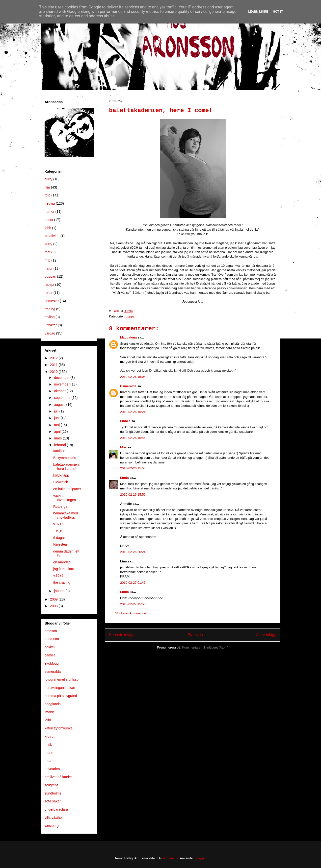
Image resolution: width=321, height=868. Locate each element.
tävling (50, 317)
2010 (54, 372)
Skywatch (61, 482)
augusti (60, 405)
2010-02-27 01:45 (133, 583)
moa (48, 761)
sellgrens (52, 785)
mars (58, 438)
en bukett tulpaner (67, 489)
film (47, 187)
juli (57, 411)
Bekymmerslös (65, 458)
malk (48, 745)
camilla (50, 655)
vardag (50, 333)
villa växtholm (55, 818)
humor (50, 212)
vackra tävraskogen (65, 498)
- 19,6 (58, 531)
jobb (48, 228)
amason (51, 631)
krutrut (50, 736)
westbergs (53, 826)
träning (50, 309)
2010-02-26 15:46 (133, 438)
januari (60, 591)
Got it (278, 12)
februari (60, 445)
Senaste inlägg (122, 635)
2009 (54, 599)
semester (52, 301)
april (58, 432)
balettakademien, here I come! (67, 467)
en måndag (62, 562)
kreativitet (52, 236)
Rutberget (61, 506)
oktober (60, 391)
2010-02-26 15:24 (133, 412)
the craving (62, 582)
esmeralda (53, 672)
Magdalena (128, 337)
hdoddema (171, 858)
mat (47, 252)
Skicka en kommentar (131, 613)
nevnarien (52, 769)
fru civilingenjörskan (60, 688)
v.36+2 (58, 576)
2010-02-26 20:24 (133, 552)
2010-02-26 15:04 (133, 377)
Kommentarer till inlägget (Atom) (205, 647)
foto (47, 195)
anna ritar (52, 639)
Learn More (258, 12)
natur (49, 268)
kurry (48, 244)
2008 (54, 606)
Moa (123, 447)
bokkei (50, 647)
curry (48, 179)
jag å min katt (64, 569)
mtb (47, 260)
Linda (124, 478)
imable (50, 712)
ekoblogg (52, 663)
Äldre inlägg (266, 635)
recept (49, 285)
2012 (54, 358)
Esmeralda (128, 386)
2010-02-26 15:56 (133, 494)
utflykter (51, 325)
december (62, 378)
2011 (54, 365)
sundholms (53, 793)
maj (57, 425)
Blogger (200, 858)
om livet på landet (58, 777)
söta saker (53, 801)
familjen (59, 451)
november (62, 384)
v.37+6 (58, 524)
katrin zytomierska (59, 728)
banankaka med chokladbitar (66, 515)
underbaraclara (56, 809)
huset (49, 220)
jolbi (48, 720)
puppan (131, 316)
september (63, 398)
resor (49, 293)
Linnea (125, 421)
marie (49, 753)
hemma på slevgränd (61, 696)
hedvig (50, 203)
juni (57, 418)
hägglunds (53, 704)
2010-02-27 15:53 (133, 604)
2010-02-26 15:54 (133, 468)
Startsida (195, 635)
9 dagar (59, 538)
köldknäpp (61, 475)
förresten (60, 544)
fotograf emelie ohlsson (63, 679)
